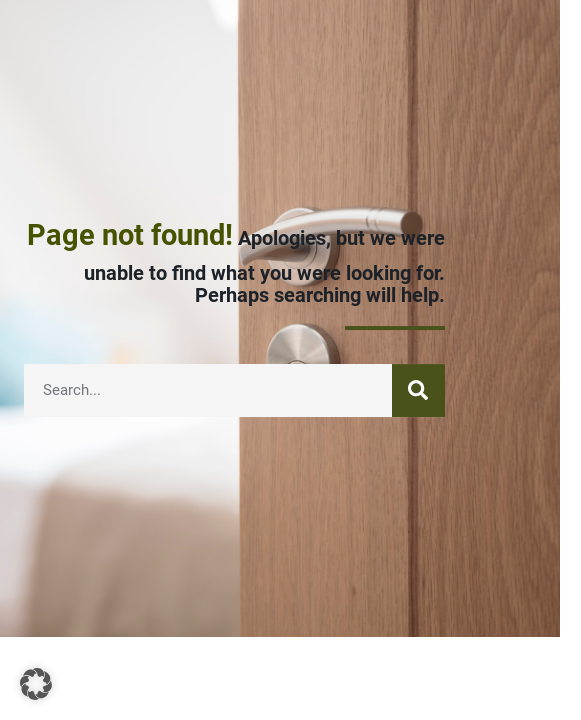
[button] (36, 684)
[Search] (418, 391)
